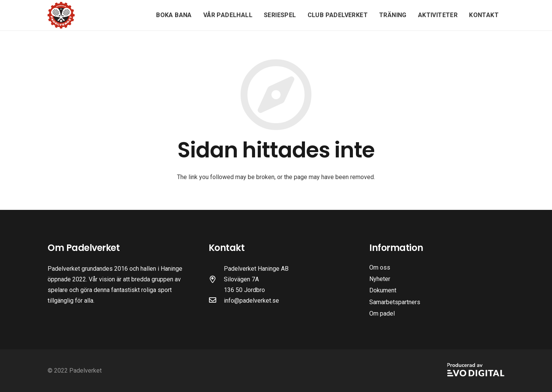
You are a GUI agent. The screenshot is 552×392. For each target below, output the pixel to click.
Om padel (382, 313)
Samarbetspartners (395, 302)
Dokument (383, 290)
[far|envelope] (216, 301)
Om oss (380, 267)
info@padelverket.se (251, 301)
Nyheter (380, 279)
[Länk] (61, 15)
